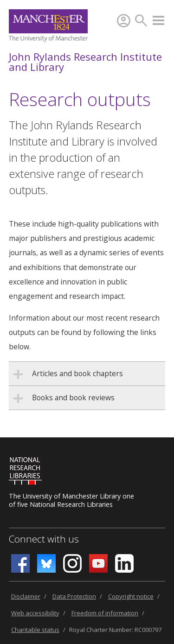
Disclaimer (26, 596)
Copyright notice (131, 596)
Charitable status (35, 630)
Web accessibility (35, 613)
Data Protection (74, 596)
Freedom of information (105, 613)
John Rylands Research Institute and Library (85, 62)
